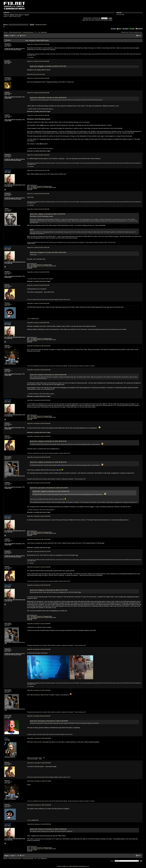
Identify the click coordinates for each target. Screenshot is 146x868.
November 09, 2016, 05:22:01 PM (39, 716)
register (27, 15)
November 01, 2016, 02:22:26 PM (39, 516)
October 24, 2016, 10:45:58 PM (38, 61)
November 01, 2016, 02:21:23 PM (39, 483)
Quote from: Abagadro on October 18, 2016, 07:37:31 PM (48, 66)
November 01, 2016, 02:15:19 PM (39, 457)
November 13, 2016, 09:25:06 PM (39, 738)
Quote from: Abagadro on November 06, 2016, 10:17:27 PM (49, 590)
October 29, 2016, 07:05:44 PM (38, 155)
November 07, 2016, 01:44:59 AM (39, 567)
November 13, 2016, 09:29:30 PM (39, 763)
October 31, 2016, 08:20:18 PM (38, 323)
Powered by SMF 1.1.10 (63, 866)
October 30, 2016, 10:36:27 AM (38, 248)
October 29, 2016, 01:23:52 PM (38, 115)
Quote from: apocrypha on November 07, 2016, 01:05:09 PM (49, 721)
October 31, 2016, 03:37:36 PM (38, 272)
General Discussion (28, 32)
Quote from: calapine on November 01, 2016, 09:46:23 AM (48, 441)
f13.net (6, 32)
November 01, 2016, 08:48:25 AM (39, 346)
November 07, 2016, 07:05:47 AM (39, 585)
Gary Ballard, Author (32, 189)
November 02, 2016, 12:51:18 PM (39, 539)
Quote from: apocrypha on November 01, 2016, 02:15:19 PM (49, 488)
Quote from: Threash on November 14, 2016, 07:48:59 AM (48, 829)
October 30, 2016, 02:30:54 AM (38, 209)
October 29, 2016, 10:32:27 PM (38, 170)
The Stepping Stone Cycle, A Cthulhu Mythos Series (43, 187)
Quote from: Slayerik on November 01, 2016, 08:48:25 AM (48, 375)
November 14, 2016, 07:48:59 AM (39, 805)
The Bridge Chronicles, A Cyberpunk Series (41, 186)
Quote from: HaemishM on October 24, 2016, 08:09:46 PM (48, 98)
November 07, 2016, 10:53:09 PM (39, 690)
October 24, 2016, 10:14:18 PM (38, 44)
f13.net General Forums (15, 32)
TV (36, 32)
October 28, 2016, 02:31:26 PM (38, 78)
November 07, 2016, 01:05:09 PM (39, 624)
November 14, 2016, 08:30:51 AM (39, 824)
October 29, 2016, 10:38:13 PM (38, 194)
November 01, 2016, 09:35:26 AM (39, 370)
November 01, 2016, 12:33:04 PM (39, 436)
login (21, 15)
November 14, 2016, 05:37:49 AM (39, 781)
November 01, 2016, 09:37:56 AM (39, 400)
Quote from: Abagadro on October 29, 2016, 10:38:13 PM (48, 252)
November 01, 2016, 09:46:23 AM (39, 423)
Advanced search (41, 25)
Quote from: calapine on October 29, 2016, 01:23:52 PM (47, 214)
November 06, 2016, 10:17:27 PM (39, 552)
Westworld (44, 32)
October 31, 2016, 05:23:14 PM (38, 285)
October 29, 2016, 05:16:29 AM (38, 93)
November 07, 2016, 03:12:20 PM (39, 649)
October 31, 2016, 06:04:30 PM (38, 303)
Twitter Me (30, 190)
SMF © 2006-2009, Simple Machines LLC (79, 866)
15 (18, 36)
